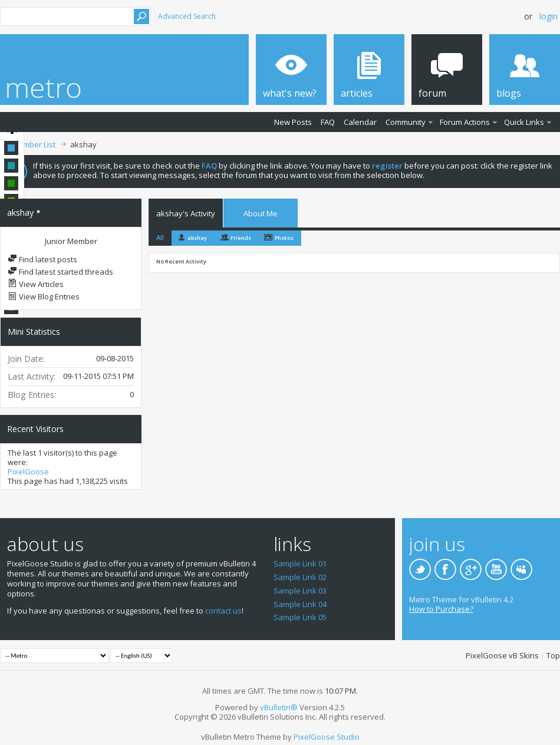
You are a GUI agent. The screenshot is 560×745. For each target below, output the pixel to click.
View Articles (36, 284)
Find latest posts (42, 259)
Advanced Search (187, 16)
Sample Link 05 (300, 617)
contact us (223, 611)
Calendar (360, 122)
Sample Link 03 (300, 591)
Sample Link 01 (300, 563)
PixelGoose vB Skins (502, 655)
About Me (261, 213)
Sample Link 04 (300, 604)
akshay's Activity (186, 213)
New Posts (293, 122)
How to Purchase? (441, 609)
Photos (284, 238)
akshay (197, 238)
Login (549, 16)
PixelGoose (28, 472)
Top (553, 655)
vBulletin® (279, 707)
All (160, 237)
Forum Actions (465, 122)
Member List (34, 144)
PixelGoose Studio (327, 737)
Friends (241, 238)
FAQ (328, 122)
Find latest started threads (60, 272)
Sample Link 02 (300, 577)
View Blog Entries (44, 296)
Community (406, 122)
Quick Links (524, 122)
